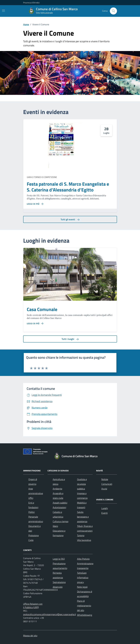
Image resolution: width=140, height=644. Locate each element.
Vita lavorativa (84, 540)
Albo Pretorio (83, 559)
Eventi (105, 513)
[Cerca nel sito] (113, 11)
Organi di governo (33, 482)
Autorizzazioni (59, 507)
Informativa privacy (83, 580)
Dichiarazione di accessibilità (85, 594)
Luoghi (105, 508)
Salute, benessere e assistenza (83, 517)
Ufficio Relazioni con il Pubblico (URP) (33, 606)
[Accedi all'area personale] (116, 2)
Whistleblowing (85, 615)
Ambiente (57, 489)
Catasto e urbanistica (58, 514)
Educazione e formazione (59, 533)
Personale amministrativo (36, 519)
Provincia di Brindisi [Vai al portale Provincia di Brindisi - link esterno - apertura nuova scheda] (31, 3)
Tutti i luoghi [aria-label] (70, 339)
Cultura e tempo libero (61, 524)
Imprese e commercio (82, 496)
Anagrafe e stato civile (58, 496)
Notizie (105, 479)
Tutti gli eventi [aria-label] (70, 219)
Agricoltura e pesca (59, 482)
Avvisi (104, 489)
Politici (32, 512)
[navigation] (115, 3)
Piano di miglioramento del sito (84, 606)
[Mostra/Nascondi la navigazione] (3, 11)
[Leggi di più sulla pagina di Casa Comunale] (35, 323)
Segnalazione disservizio (59, 585)
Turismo (81, 535)
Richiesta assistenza (58, 575)
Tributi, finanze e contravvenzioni (85, 528)
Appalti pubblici (60, 503)
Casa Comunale (42, 309)
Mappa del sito (30, 636)
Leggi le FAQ (59, 559)
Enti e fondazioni (33, 505)
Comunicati (107, 484)
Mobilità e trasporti (82, 505)
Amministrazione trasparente (85, 566)
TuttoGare (82, 573)
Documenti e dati (35, 528)
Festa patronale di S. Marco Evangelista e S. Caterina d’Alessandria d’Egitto (68, 187)
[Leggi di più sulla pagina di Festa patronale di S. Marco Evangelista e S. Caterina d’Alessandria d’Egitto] (35, 204)
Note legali (82, 587)
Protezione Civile (34, 538)
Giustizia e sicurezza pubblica (82, 484)
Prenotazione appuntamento (60, 566)
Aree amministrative (36, 491)
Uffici (31, 498)
